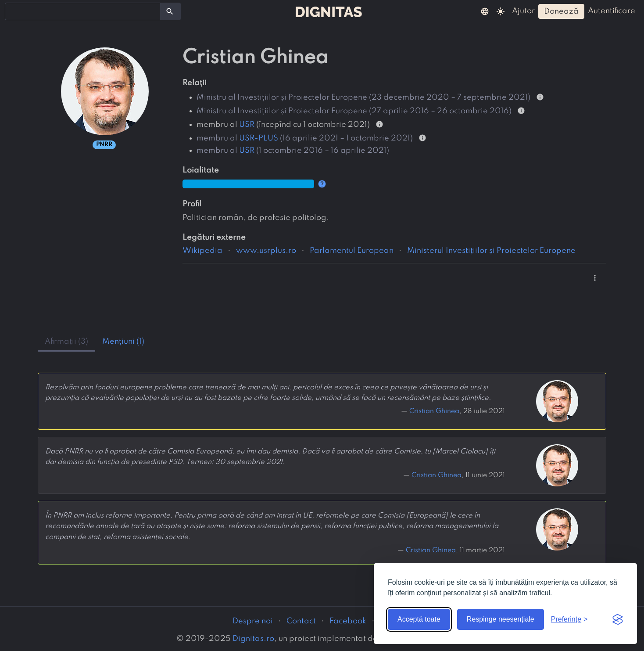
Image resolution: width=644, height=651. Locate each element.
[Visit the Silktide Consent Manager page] (618, 619)
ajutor (523, 11)
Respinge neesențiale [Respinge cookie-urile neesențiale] (501, 619)
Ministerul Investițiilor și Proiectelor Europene (491, 251)
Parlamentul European (352, 251)
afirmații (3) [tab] (66, 342)
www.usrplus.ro (266, 251)
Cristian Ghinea (434, 411)
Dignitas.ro (253, 639)
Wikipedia (202, 251)
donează (561, 11)
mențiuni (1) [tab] (123, 342)
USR (247, 125)
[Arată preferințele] (569, 619)
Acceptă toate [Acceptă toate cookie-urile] (419, 619)
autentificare (612, 11)
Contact (301, 621)
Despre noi (253, 621)
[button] (485, 11)
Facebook (348, 621)
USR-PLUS (259, 138)
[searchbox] (13, 11)
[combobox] (83, 11)
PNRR (104, 145)
